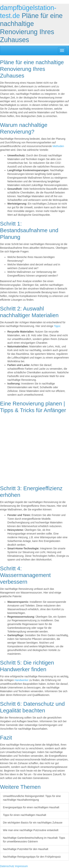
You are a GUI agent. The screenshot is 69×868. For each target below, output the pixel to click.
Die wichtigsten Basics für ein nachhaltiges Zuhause (33, 823)
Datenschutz (7, 866)
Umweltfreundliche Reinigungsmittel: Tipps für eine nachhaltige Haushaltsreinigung (32, 798)
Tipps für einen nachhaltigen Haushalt (25, 815)
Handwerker (21, 680)
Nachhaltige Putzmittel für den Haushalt (26, 849)
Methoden (58, 146)
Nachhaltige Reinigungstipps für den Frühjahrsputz (32, 857)
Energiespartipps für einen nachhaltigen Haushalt (31, 807)
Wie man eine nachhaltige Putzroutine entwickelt (31, 830)
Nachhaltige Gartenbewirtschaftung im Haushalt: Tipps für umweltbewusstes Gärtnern (34, 840)
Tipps (57, 326)
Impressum (21, 866)
